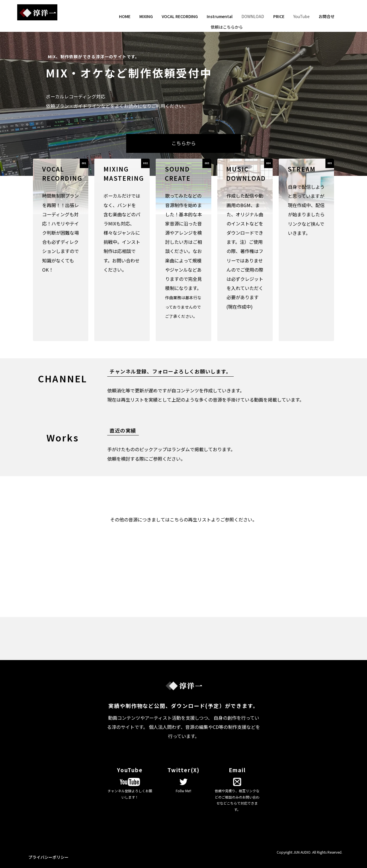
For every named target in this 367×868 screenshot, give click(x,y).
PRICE (279, 16)
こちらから (184, 143)
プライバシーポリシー (48, 857)
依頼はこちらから (227, 27)
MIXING (146, 16)
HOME (125, 16)
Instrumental (220, 16)
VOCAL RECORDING (180, 16)
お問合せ (327, 16)
